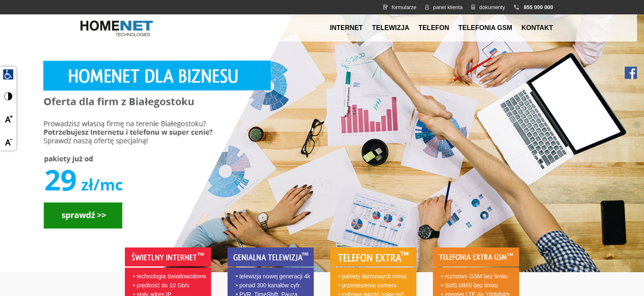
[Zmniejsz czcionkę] (8, 142)
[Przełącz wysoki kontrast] (8, 96)
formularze (404, 7)
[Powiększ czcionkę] (8, 119)
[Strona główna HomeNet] (117, 27)
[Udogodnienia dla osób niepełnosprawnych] (8, 74)
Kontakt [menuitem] (537, 28)
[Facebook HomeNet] (631, 72)
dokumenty (492, 7)
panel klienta (448, 7)
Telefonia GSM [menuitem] (485, 28)
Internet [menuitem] (346, 28)
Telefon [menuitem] (434, 28)
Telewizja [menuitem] (391, 28)
